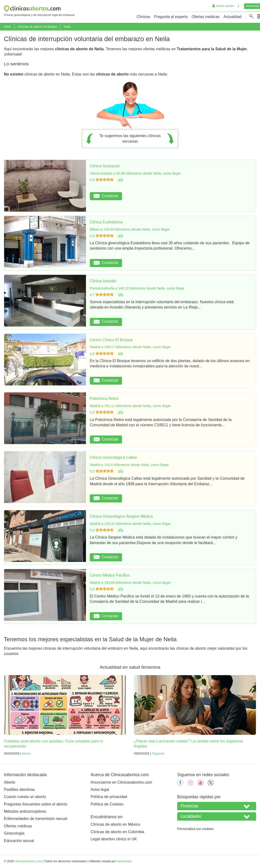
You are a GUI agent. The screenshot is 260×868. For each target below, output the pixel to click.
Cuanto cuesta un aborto (25, 797)
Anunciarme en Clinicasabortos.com (121, 782)
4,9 (102, 354)
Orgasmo (158, 753)
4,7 (102, 295)
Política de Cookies (107, 804)
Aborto (26, 753)
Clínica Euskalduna (106, 222)
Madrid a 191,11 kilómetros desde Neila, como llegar (130, 406)
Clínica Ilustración (105, 166)
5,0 (102, 180)
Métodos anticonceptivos (25, 811)
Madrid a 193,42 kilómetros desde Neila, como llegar (130, 524)
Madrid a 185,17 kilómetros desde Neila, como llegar (130, 347)
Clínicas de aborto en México (115, 824)
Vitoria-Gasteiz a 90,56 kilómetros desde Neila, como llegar (135, 173)
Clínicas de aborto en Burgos (37, 27)
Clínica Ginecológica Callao (113, 457)
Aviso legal (100, 789)
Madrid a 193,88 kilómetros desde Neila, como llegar (130, 583)
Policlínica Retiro (104, 399)
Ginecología (14, 833)
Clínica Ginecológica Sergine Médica (121, 516)
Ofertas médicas (206, 17)
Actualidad (232, 17)
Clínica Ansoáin (103, 281)
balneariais (124, 861)
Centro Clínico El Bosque (111, 340)
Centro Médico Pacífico (110, 575)
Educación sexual (19, 841)
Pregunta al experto (171, 17)
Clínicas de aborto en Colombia (117, 832)
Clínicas (143, 17)
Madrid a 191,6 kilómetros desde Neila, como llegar (129, 465)
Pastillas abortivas (19, 789)
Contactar (106, 196)
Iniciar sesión (223, 6)
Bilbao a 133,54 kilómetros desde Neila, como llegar (130, 229)
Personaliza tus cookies (195, 829)
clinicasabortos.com (28, 861)
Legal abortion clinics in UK (114, 839)
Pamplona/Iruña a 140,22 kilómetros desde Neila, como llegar (137, 288)
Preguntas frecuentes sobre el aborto (36, 804)
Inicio (7, 27)
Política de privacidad (109, 797)
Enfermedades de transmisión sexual (36, 819)
